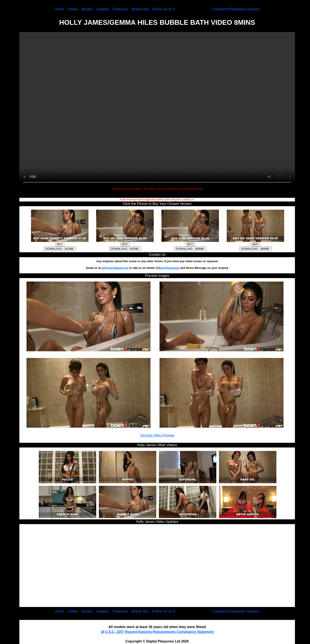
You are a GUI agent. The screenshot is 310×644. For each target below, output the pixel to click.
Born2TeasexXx (169, 268)
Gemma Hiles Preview (157, 435)
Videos (73, 9)
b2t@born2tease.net (115, 268)
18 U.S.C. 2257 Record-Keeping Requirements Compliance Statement (157, 632)
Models (87, 9)
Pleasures (120, 9)
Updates (103, 9)
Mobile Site (140, 9)
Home (60, 9)
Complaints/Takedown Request (236, 9)
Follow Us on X (164, 9)
